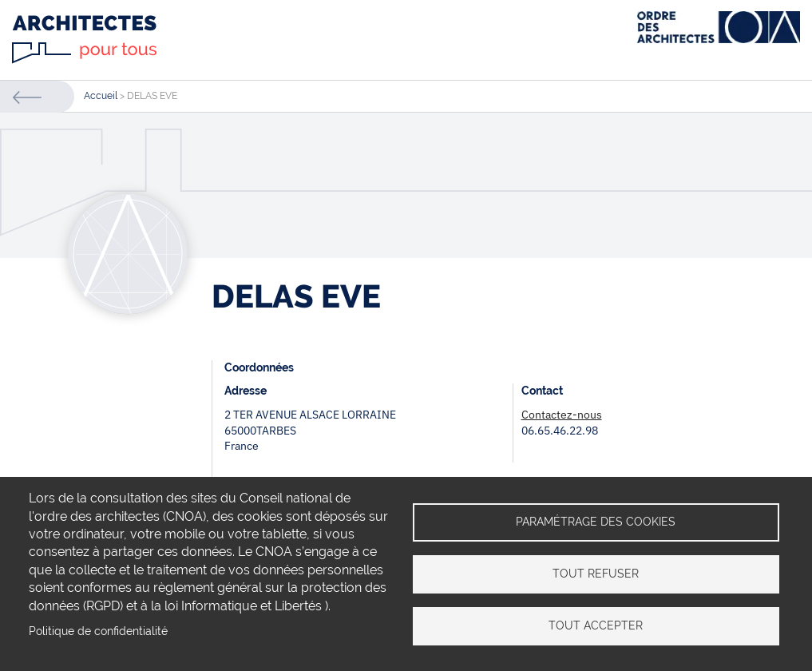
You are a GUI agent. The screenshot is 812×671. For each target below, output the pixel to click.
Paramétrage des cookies (596, 522)
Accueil (101, 96)
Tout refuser (596, 574)
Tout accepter (596, 625)
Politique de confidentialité (98, 631)
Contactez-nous (562, 415)
